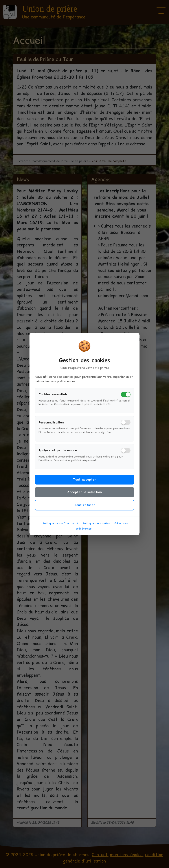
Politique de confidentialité (61, 528)
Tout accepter (84, 484)
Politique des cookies (96, 528)
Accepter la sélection (84, 497)
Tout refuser (84, 510)
